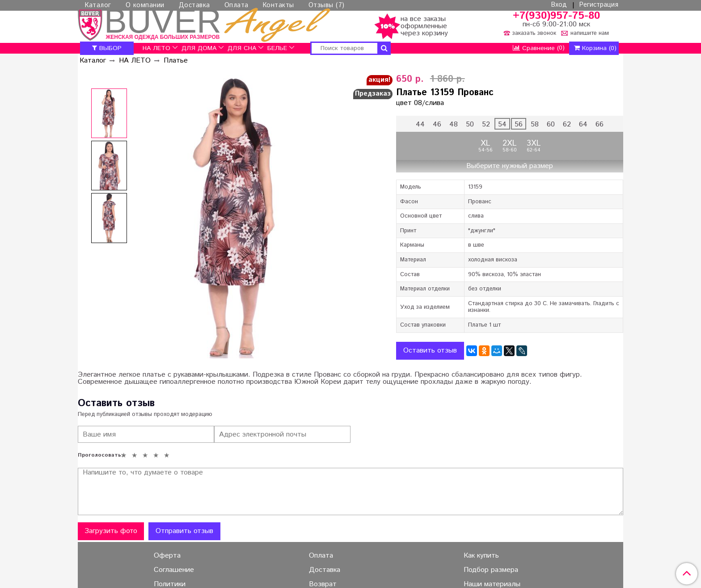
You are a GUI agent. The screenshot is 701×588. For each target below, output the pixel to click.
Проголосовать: (98, 455)
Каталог (98, 5)
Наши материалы (492, 584)
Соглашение (174, 570)
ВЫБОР (107, 48)
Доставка (194, 5)
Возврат (323, 584)
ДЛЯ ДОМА (199, 48)
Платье (176, 61)
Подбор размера (491, 570)
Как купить (481, 556)
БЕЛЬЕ (277, 48)
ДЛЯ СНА (242, 48)
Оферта (167, 556)
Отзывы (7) (327, 5)
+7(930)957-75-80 (556, 16)
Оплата (236, 5)
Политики (170, 584)
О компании (145, 5)
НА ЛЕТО (156, 48)
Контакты (279, 5)
